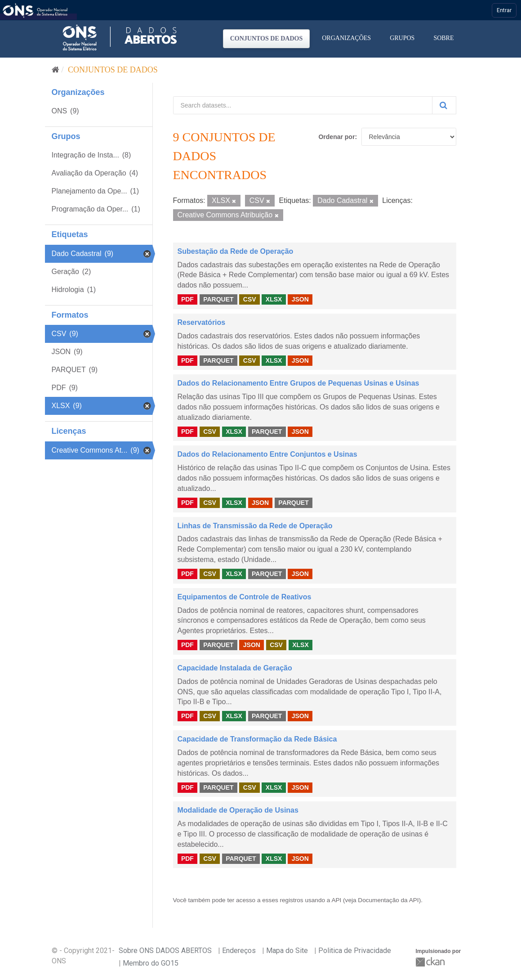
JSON (300, 299)
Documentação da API (388, 900)
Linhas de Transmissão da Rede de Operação (255, 526)
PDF (187, 299)
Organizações (346, 38)
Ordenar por (336, 137)
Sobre (443, 38)
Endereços (239, 951)
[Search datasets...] (303, 105)
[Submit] (444, 105)
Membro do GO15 (151, 963)
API (336, 900)
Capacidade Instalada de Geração (235, 668)
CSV (250, 299)
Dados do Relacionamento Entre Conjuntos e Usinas (267, 454)
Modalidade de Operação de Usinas (238, 810)
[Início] (56, 70)
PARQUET (218, 299)
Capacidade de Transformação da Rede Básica (257, 739)
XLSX (274, 299)
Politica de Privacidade (355, 951)
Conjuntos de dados (267, 38)
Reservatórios (202, 322)
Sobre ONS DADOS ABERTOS (165, 951)
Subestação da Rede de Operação (236, 251)
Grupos (402, 38)
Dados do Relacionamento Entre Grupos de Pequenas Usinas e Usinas (298, 383)
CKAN (431, 962)
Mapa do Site (287, 951)
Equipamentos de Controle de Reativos (245, 597)
